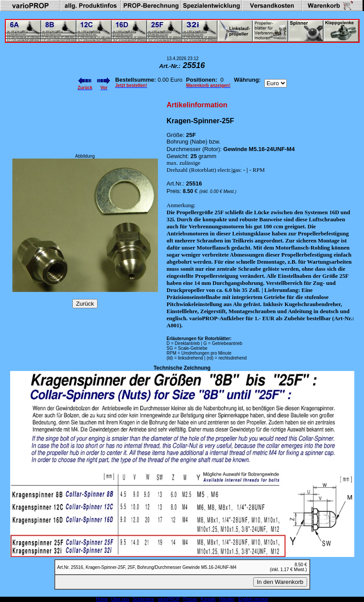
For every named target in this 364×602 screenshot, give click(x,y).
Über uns (120, 599)
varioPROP (169, 599)
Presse (190, 599)
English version (253, 599)
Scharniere (143, 599)
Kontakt (208, 599)
